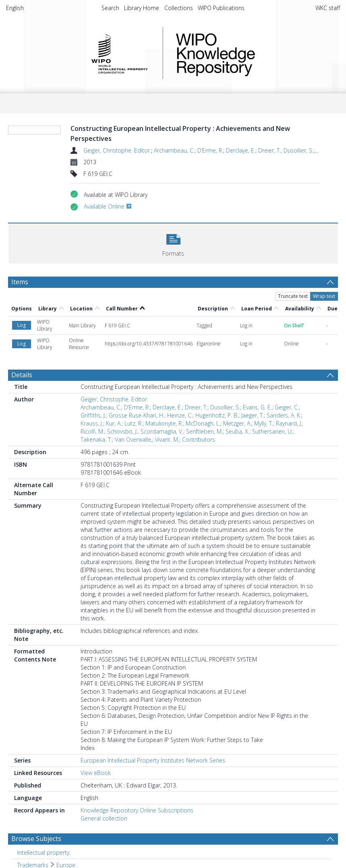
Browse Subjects (36, 839)
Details (22, 375)
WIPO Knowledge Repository (249, 53)
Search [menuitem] (110, 8)
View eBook (96, 773)
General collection (104, 818)
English (15, 8)
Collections (179, 8)
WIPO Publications (221, 8)
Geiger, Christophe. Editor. (117, 150)
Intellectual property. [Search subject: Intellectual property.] (44, 852)
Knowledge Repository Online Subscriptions (137, 810)
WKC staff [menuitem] (328, 8)
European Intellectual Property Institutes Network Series (153, 760)
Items (20, 282)
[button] (173, 243)
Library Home (142, 8)
